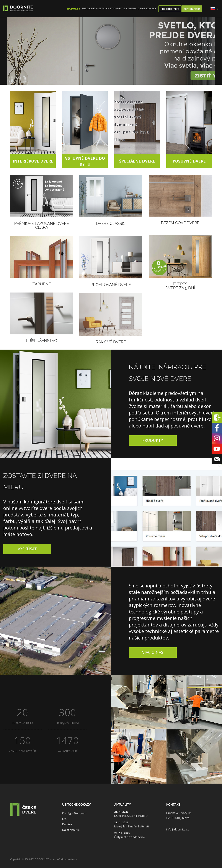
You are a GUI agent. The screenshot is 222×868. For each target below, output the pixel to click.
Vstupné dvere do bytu (85, 161)
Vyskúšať (27, 549)
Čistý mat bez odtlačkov (130, 837)
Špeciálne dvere (137, 161)
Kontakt (152, 9)
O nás (142, 9)
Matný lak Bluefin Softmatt (132, 826)
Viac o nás (153, 652)
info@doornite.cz (178, 829)
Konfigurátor (192, 9)
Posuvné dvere (189, 161)
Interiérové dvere (33, 161)
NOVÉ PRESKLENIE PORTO (131, 816)
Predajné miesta (93, 9)
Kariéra (131, 9)
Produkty (153, 440)
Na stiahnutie (115, 9)
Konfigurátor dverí (74, 813)
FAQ (65, 819)
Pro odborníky (170, 9)
